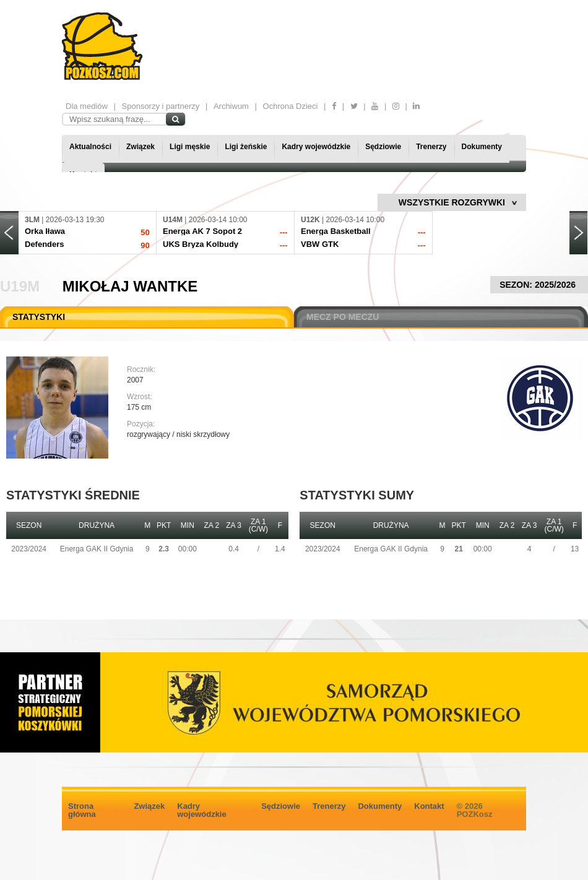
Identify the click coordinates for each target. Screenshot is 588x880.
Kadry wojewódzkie (316, 147)
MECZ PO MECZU (343, 317)
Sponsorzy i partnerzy (161, 106)
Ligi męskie (190, 147)
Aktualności (90, 147)
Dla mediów (87, 106)
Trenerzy (431, 147)
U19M (20, 286)
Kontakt (429, 806)
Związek (141, 147)
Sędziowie (383, 147)
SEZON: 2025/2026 (539, 285)
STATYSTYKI (39, 317)
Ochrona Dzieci (291, 106)
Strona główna (82, 810)
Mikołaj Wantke (130, 286)
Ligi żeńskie (246, 147)
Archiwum (231, 106)
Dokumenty (482, 147)
